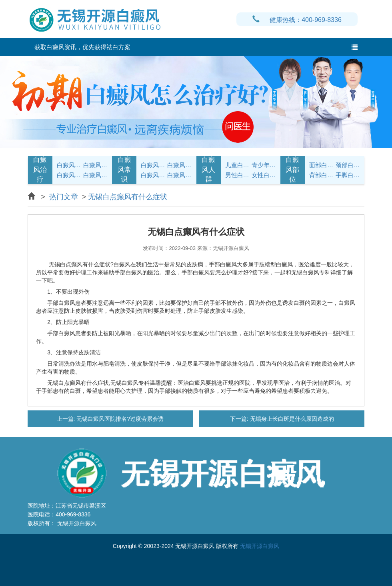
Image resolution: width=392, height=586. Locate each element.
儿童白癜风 (237, 165)
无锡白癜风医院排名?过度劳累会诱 (119, 419)
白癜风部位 (292, 170)
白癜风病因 (69, 175)
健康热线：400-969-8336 (297, 20)
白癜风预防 (179, 175)
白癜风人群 (208, 170)
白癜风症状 (69, 165)
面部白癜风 (321, 165)
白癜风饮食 (179, 165)
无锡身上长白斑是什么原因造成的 (291, 419)
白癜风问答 (153, 175)
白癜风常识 (95, 175)
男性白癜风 (237, 175)
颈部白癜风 (348, 165)
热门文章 (64, 197)
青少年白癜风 (264, 165)
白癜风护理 (153, 165)
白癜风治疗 (40, 170)
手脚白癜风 (348, 175)
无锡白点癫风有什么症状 (128, 197)
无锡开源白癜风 (260, 546)
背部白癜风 (321, 175)
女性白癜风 (264, 175)
